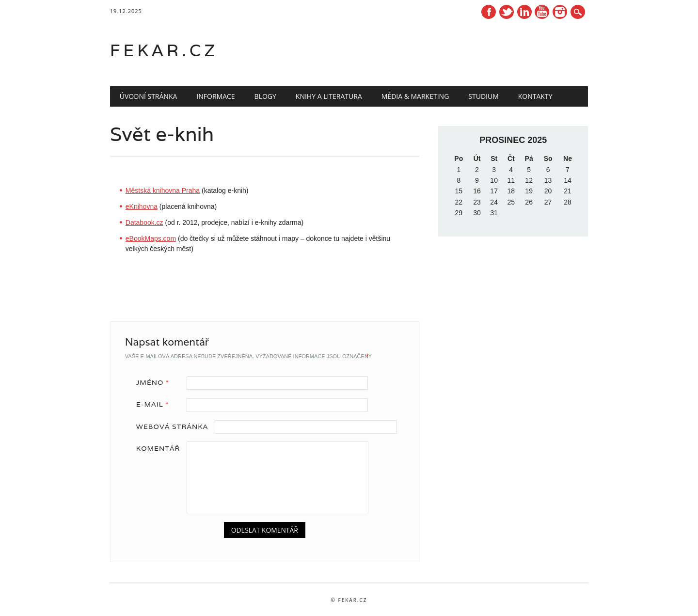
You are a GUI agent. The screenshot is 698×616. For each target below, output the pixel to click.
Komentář (158, 448)
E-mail (156, 404)
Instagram (560, 12)
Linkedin (524, 12)
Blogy (265, 96)
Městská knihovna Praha (163, 190)
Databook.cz (144, 222)
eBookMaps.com (151, 238)
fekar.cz (164, 50)
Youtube (542, 12)
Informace (215, 96)
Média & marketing (415, 96)
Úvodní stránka (149, 96)
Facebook (489, 12)
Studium (483, 96)
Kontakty (535, 96)
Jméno (156, 382)
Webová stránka (172, 426)
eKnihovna (142, 206)
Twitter (507, 12)
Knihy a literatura (329, 96)
